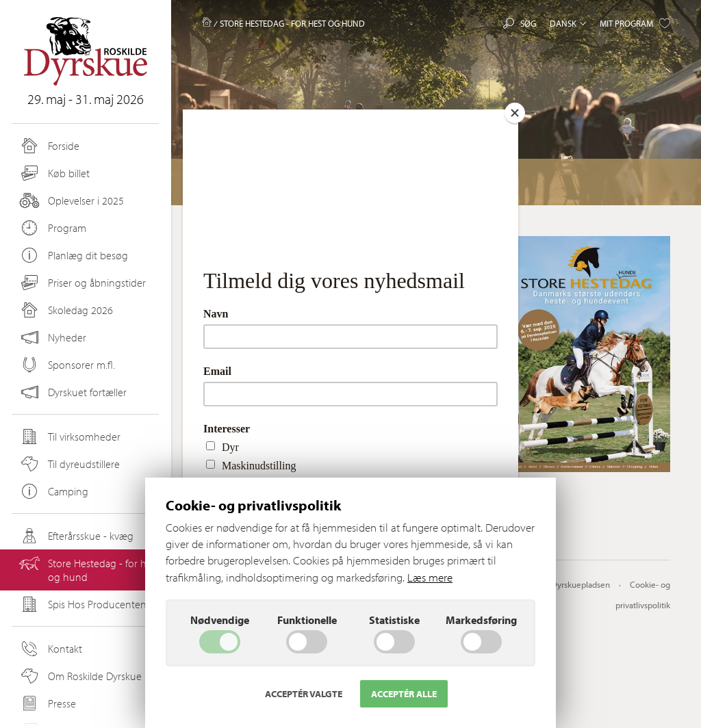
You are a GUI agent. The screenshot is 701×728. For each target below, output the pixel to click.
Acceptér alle (404, 694)
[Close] (515, 113)
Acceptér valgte (304, 694)
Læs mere (430, 577)
